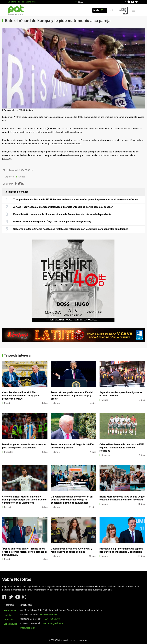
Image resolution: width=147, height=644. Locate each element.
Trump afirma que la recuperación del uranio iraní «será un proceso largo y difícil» (72, 396)
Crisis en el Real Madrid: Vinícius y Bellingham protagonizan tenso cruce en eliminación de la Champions (25, 500)
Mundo (22, 177)
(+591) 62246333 (49, 614)
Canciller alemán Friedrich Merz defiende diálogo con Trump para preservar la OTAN (20, 396)
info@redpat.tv (28, 628)
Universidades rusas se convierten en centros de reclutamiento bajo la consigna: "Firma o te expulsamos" (72, 500)
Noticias (8, 615)
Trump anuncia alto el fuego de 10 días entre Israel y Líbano (73, 446)
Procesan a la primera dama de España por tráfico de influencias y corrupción (121, 550)
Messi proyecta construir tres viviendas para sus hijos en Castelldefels (24, 446)
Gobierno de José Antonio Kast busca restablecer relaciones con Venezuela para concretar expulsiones (71, 229)
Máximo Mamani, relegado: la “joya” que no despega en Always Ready (52, 222)
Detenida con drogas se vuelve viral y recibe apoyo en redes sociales (72, 550)
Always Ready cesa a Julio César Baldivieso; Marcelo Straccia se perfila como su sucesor (63, 207)
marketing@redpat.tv (53, 623)
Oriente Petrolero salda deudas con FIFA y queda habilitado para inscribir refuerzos (122, 448)
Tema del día (10, 611)
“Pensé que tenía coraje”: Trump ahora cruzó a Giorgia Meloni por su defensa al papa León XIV (25, 552)
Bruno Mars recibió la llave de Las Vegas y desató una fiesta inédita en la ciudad (122, 498)
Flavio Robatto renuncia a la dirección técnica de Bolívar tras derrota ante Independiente (62, 214)
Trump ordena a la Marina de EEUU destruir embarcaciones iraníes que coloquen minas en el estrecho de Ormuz (76, 200)
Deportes (9, 177)
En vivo (98, 10)
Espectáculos (11, 624)
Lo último (12, 2)
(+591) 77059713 (51, 619)
